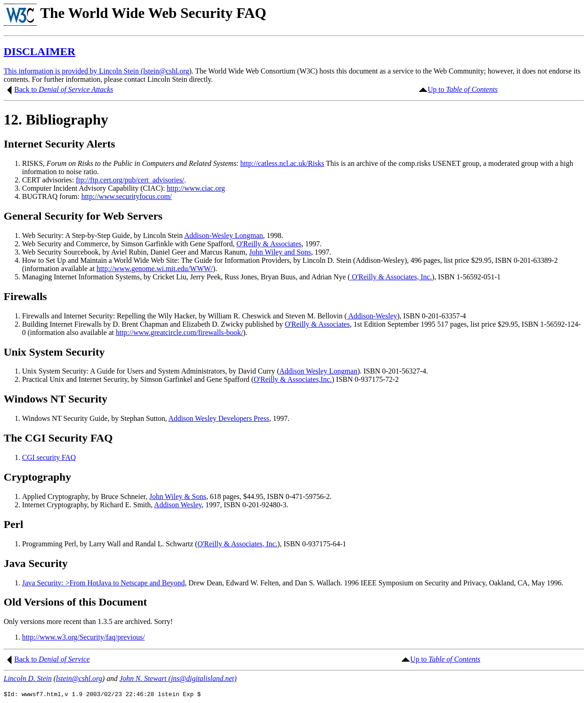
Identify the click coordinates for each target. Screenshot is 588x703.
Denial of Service (64, 659)
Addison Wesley (178, 505)
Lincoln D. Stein (28, 678)
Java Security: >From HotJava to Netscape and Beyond (103, 583)
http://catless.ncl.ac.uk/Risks (282, 163)
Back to (26, 89)
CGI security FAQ (49, 457)
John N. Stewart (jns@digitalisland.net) (178, 678)
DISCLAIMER (40, 51)
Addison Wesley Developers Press (219, 418)
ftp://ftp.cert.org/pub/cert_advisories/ (130, 180)
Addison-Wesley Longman (224, 235)
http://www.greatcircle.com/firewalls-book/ (179, 332)
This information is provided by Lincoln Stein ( (73, 71)
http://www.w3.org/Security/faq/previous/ (83, 637)
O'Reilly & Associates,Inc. (293, 379)
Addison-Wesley (372, 316)
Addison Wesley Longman (318, 371)
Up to (463, 89)
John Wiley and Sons (280, 252)
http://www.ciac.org (196, 188)
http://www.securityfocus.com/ (127, 196)
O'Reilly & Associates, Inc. (391, 277)
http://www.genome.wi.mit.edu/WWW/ (155, 269)
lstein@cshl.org (166, 71)
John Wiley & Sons (178, 496)
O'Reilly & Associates (269, 244)
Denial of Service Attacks (76, 89)
